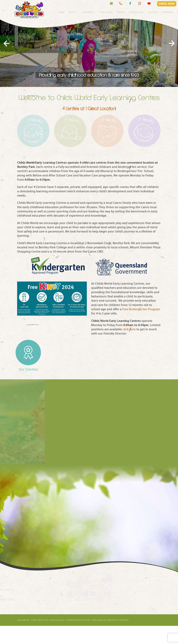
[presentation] (6, 62)
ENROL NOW (167, 4)
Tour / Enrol (114, 12)
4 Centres (95, 12)
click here (129, 348)
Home (69, 12)
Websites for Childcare (118, 638)
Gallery (161, 12)
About (80, 12)
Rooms (129, 12)
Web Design (98, 638)
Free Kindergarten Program (141, 327)
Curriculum (143, 12)
